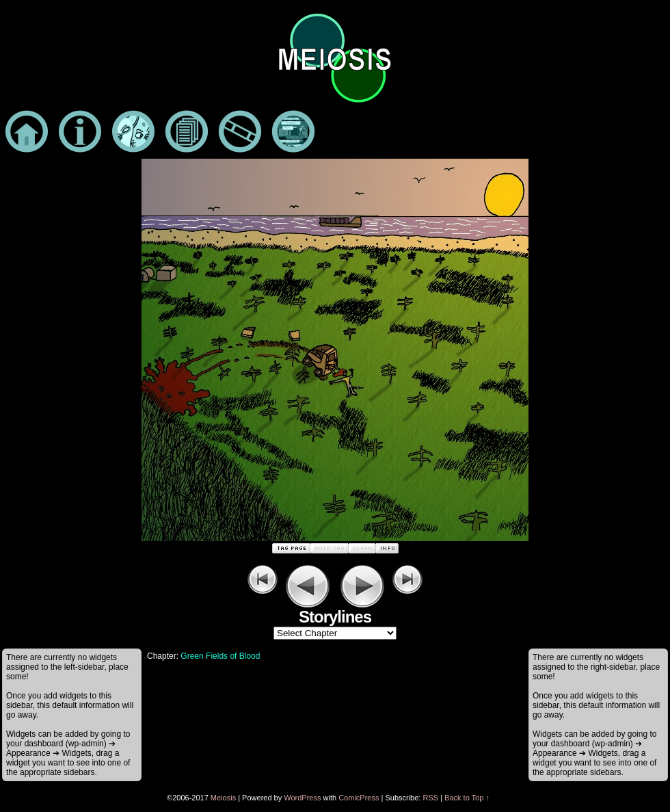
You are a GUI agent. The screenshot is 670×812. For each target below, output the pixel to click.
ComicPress (359, 798)
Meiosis (223, 798)
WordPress (302, 798)
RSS (430, 798)
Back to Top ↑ (467, 798)
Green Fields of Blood (220, 656)
